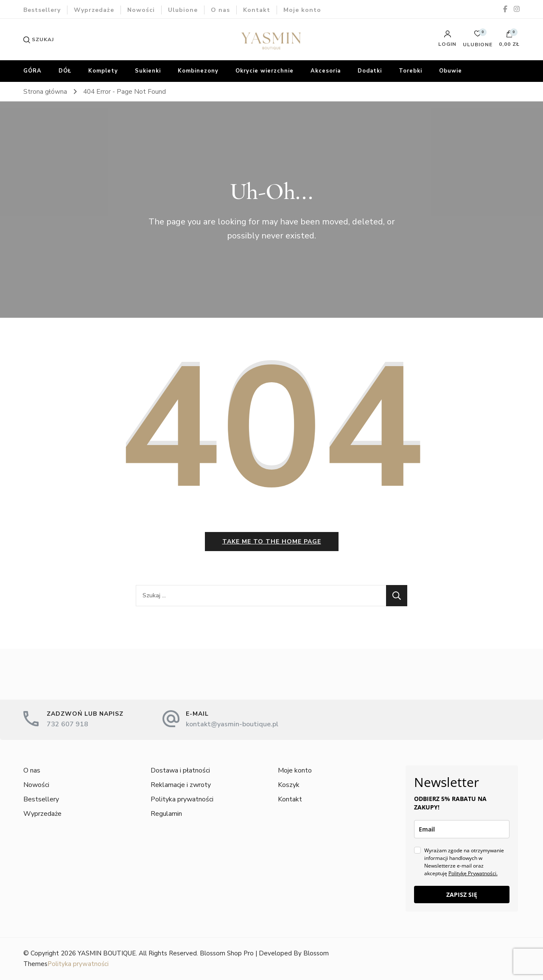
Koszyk (289, 785)
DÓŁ (65, 71)
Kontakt (257, 10)
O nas (220, 10)
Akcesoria (326, 71)
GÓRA (32, 71)
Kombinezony (198, 71)
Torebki (410, 71)
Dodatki (370, 71)
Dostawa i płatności (180, 770)
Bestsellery (42, 10)
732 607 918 (67, 724)
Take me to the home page (272, 542)
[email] (462, 829)
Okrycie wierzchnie (265, 71)
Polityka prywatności (182, 799)
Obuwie (451, 71)
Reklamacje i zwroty (181, 785)
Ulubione (183, 10)
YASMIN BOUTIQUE (107, 953)
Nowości (141, 10)
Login (447, 39)
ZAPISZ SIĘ (462, 895)
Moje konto (302, 10)
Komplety (103, 71)
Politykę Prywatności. (473, 873)
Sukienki (148, 71)
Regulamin (166, 814)
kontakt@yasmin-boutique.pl (232, 724)
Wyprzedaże (94, 10)
